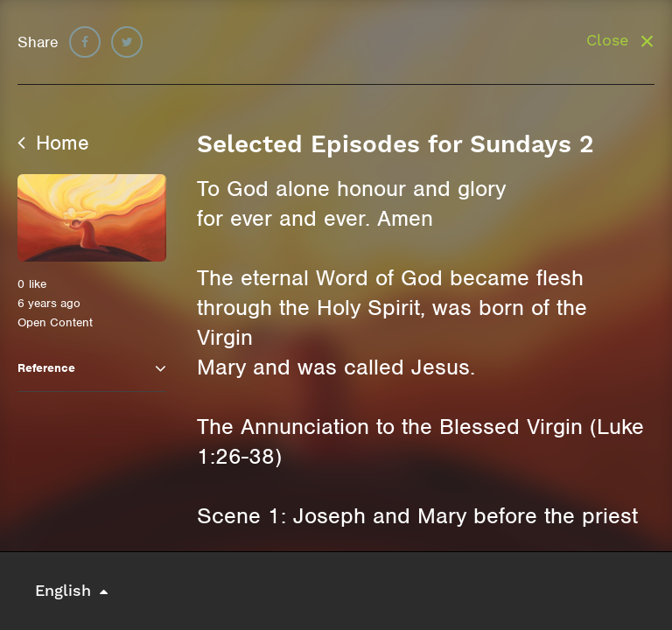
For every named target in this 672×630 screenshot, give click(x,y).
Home (53, 143)
